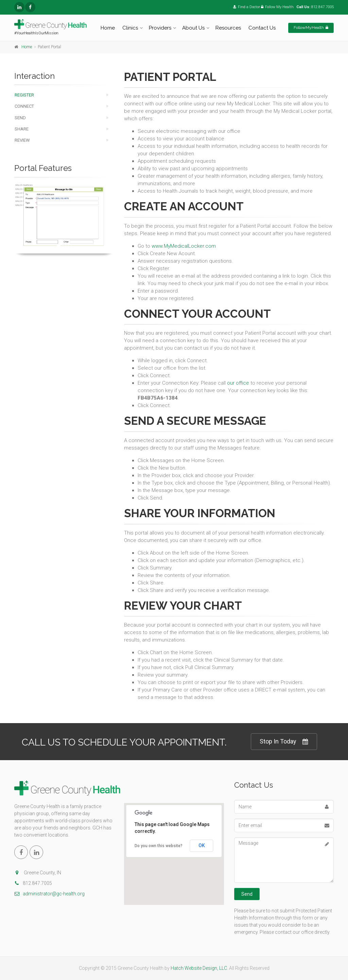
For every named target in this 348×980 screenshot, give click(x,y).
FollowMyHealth (311, 28)
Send (20, 118)
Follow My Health (277, 7)
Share (22, 129)
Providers (160, 28)
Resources (228, 28)
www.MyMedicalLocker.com (184, 246)
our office (238, 383)
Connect (24, 106)
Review (22, 140)
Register (24, 95)
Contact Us (262, 28)
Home (108, 28)
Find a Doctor (247, 7)
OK (202, 845)
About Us (193, 28)
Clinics (130, 28)
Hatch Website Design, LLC (199, 968)
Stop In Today (284, 742)
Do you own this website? (159, 846)
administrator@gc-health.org (49, 894)
